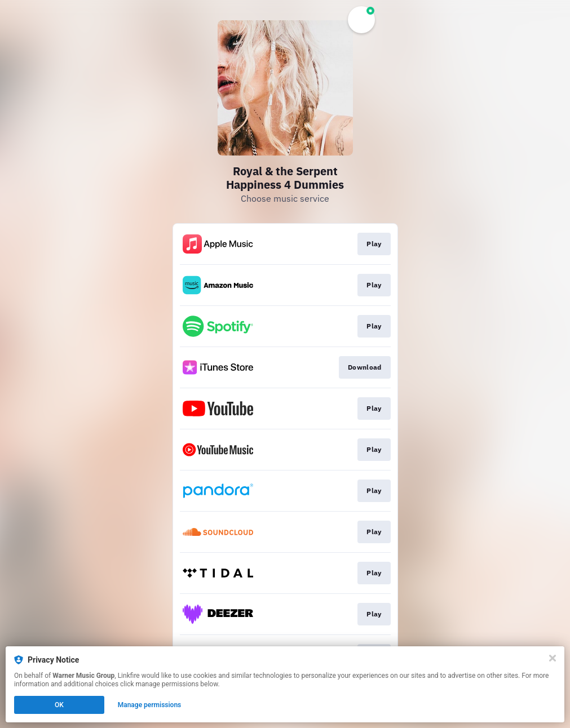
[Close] (553, 658)
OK (59, 705)
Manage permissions (150, 705)
